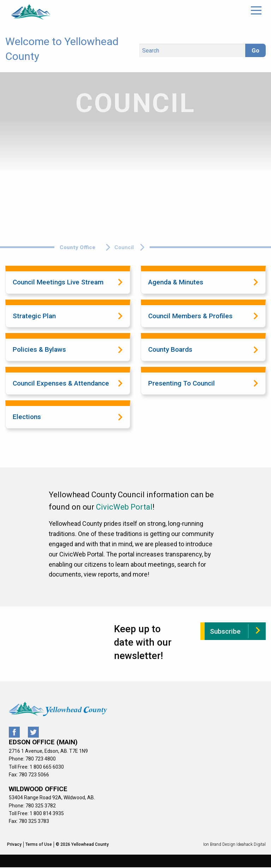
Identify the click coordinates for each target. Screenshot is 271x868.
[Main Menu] (256, 12)
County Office (77, 247)
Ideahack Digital (251, 845)
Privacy (14, 845)
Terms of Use (39, 845)
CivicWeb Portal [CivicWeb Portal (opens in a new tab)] (124, 508)
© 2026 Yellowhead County (82, 845)
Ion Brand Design (219, 845)
